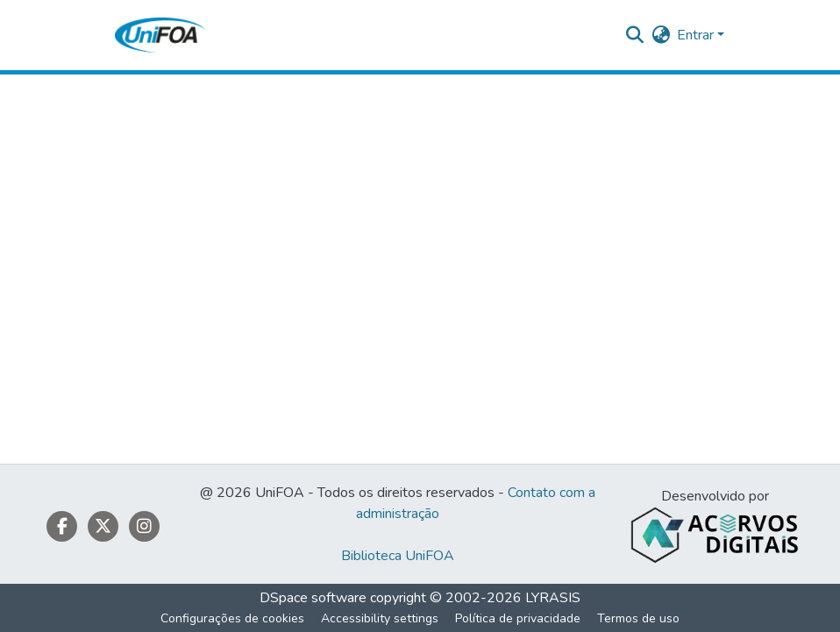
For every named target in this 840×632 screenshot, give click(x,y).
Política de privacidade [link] (518, 618)
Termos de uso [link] (638, 618)
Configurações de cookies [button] (232, 618)
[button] (160, 35)
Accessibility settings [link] (380, 618)
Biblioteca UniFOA (398, 556)
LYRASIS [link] (553, 598)
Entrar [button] (697, 35)
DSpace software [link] (313, 598)
